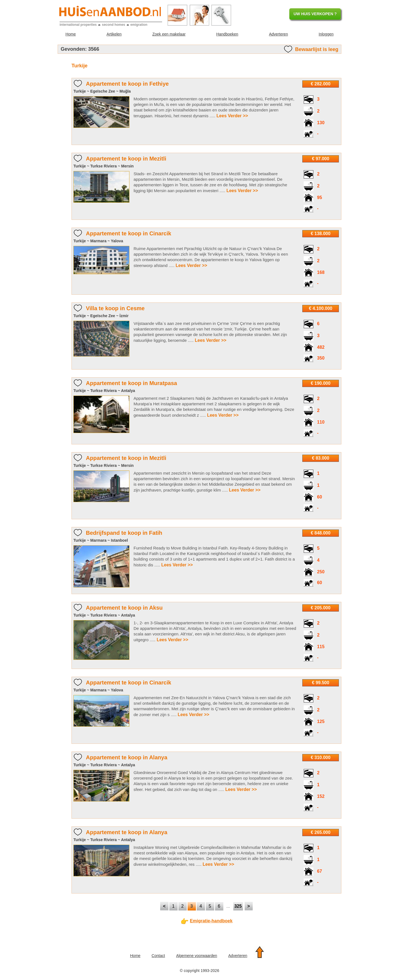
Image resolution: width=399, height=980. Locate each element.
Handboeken (227, 34)
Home (71, 34)
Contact (158, 956)
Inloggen (326, 34)
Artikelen (114, 34)
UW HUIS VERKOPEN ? (315, 14)
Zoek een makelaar (169, 34)
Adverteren (278, 34)
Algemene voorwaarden (197, 956)
